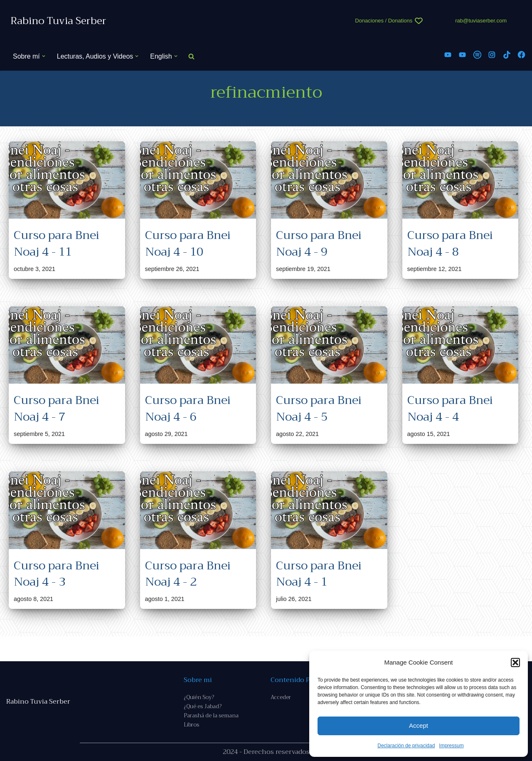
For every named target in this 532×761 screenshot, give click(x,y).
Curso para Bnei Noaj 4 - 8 (450, 243)
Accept (419, 725)
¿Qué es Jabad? (203, 706)
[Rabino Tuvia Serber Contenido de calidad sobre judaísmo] (58, 21)
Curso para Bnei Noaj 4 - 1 (319, 574)
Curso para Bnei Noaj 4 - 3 (57, 574)
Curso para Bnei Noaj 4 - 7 (57, 409)
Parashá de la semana (211, 715)
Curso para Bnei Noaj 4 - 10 (188, 243)
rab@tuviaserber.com (481, 21)
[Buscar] (191, 56)
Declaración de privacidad (406, 746)
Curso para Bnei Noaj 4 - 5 (319, 409)
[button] (515, 662)
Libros (191, 725)
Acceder (281, 697)
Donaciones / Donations (384, 21)
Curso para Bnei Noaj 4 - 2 (188, 574)
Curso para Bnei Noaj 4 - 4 (450, 409)
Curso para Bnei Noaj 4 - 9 (319, 243)
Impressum (451, 746)
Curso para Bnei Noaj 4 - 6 (188, 409)
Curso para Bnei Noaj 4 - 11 (57, 243)
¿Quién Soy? (199, 697)
